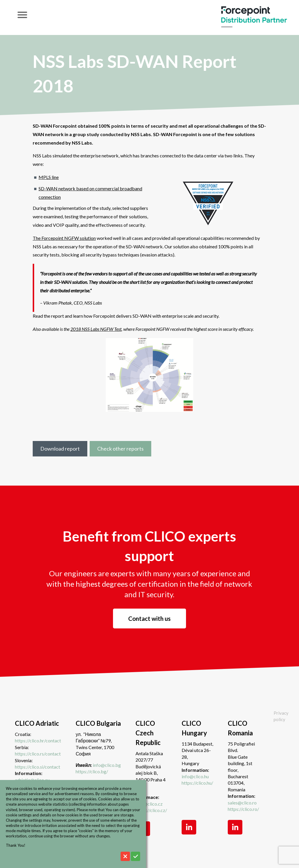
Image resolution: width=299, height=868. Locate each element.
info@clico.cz (149, 804)
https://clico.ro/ (243, 809)
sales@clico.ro (242, 803)
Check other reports (120, 449)
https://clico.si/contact (38, 767)
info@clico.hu (195, 776)
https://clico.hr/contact (38, 740)
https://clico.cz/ (151, 810)
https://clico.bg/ (92, 771)
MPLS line (49, 177)
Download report (60, 449)
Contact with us (149, 619)
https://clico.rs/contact (38, 754)
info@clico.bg (107, 765)
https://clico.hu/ (197, 783)
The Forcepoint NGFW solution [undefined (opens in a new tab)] (64, 238)
